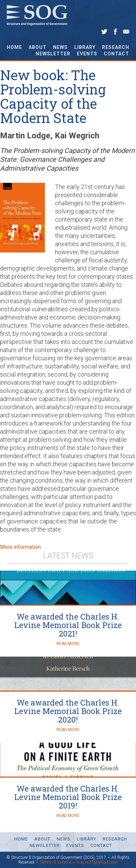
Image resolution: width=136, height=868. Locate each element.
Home (14, 47)
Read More (68, 644)
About (38, 47)
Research (116, 47)
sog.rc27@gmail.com (97, 862)
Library (85, 47)
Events (87, 54)
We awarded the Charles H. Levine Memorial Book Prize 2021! (68, 625)
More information (20, 547)
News (60, 47)
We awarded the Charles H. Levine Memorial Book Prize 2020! (68, 711)
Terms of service (56, 862)
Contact (116, 54)
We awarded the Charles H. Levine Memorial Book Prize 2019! (68, 797)
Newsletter (53, 54)
